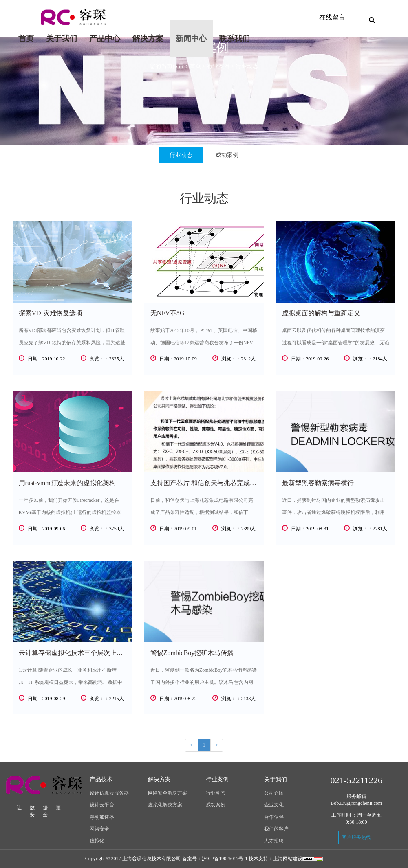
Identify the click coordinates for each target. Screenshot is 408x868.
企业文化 (274, 805)
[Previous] (191, 745)
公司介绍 (274, 793)
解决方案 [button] (148, 38)
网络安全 (99, 829)
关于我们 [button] (62, 38)
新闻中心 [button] (191, 38)
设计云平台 (102, 805)
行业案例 (218, 66)
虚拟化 (97, 841)
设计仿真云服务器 (109, 793)
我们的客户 (276, 829)
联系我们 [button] (234, 38)
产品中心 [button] (105, 38)
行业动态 (181, 155)
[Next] (217, 745)
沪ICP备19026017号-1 (225, 859)
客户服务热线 (356, 837)
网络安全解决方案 (168, 793)
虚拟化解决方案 (165, 805)
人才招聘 (274, 841)
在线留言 (332, 17)
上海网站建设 (288, 859)
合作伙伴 (274, 817)
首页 (29, 34)
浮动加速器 (102, 817)
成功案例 (227, 155)
